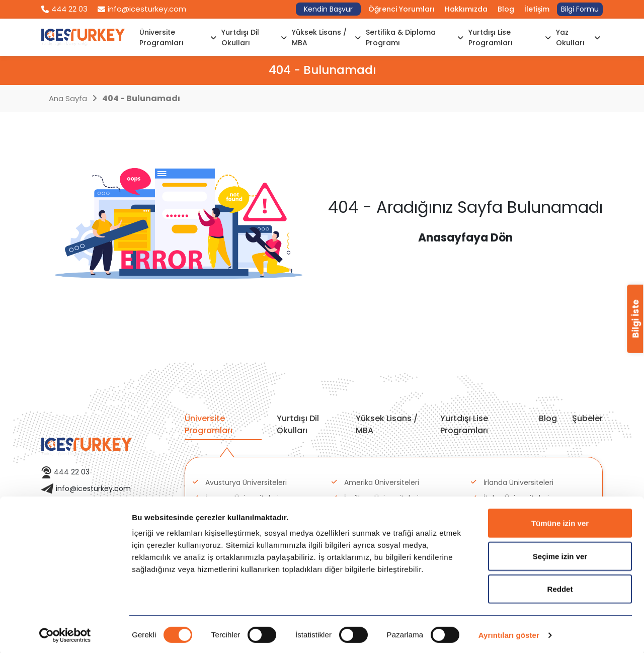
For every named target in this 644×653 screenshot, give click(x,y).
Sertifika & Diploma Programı (415, 37)
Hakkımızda (466, 9)
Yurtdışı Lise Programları (510, 37)
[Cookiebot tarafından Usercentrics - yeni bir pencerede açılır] (65, 633)
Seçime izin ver (560, 554)
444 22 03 (64, 9)
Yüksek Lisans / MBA (326, 37)
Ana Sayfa (68, 98)
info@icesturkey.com (142, 9)
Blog (506, 9)
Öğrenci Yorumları (401, 9)
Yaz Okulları (578, 37)
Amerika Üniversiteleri (382, 482)
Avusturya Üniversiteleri (246, 482)
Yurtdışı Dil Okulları (254, 37)
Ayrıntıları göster (509, 633)
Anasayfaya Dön (465, 238)
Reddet (560, 587)
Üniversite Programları (178, 37)
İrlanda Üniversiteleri (518, 482)
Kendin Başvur (328, 9)
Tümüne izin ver (560, 521)
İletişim (537, 9)
